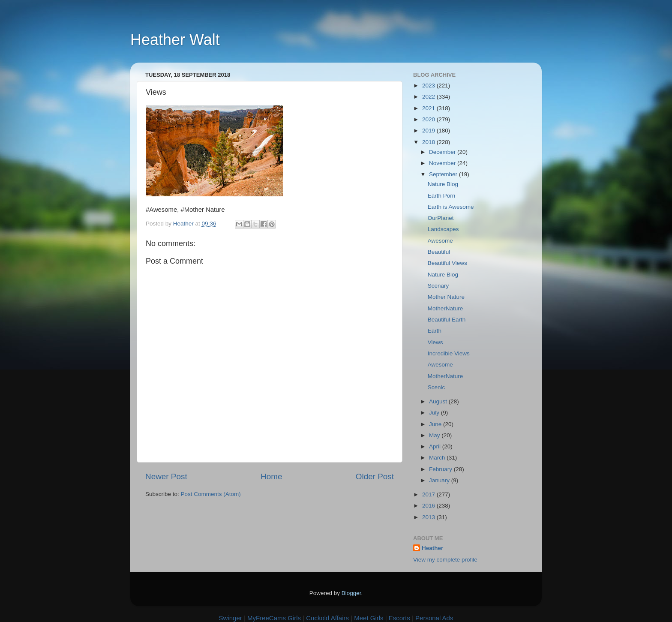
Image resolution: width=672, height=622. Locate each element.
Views (435, 342)
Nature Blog (443, 184)
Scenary (438, 286)
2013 (429, 517)
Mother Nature (446, 297)
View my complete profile (445, 560)
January (440, 480)
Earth (435, 331)
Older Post (375, 476)
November (443, 163)
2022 (429, 97)
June (436, 424)
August (439, 401)
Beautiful (439, 252)
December (443, 152)
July (435, 413)
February (441, 469)
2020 (429, 119)
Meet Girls (369, 618)
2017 (429, 494)
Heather (432, 548)
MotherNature (445, 308)
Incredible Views (449, 353)
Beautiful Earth (447, 320)
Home (271, 476)
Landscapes (443, 229)
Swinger (231, 618)
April (436, 446)
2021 (429, 108)
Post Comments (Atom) (211, 494)
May (435, 435)
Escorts (399, 618)
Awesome (440, 241)
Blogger (351, 593)
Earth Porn (442, 196)
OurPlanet (441, 218)
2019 (429, 131)
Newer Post (166, 476)
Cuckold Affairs (327, 618)
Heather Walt (175, 40)
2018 (429, 142)
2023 (429, 86)
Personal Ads (434, 618)
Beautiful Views (447, 263)
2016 (429, 506)
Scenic (436, 387)
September (444, 174)
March (438, 458)
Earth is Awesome (451, 207)
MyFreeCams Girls (274, 618)
